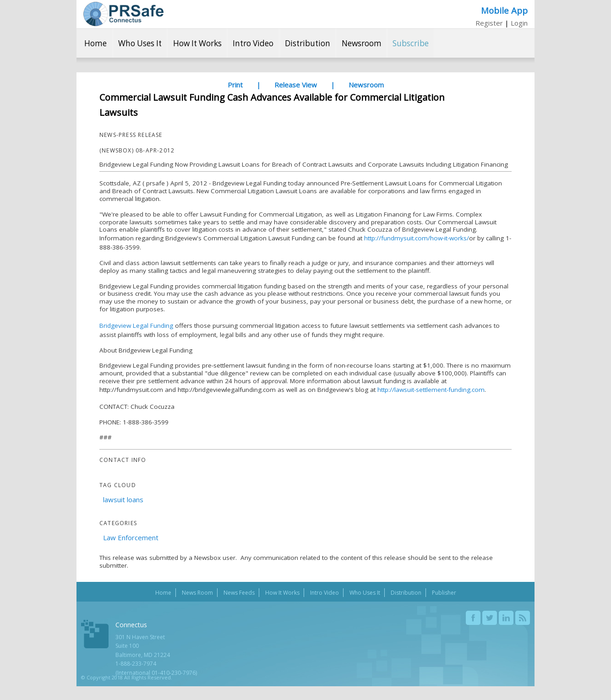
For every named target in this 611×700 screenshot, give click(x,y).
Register (489, 23)
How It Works (197, 43)
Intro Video (253, 43)
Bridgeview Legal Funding (136, 326)
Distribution (308, 43)
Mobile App (504, 10)
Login (519, 23)
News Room (197, 593)
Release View (296, 85)
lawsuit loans (123, 499)
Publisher (444, 593)
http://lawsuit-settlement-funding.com (431, 390)
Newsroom (362, 43)
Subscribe (411, 43)
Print (235, 85)
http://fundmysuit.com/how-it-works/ (417, 238)
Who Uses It (140, 43)
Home (95, 43)
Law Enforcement (131, 537)
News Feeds (239, 593)
